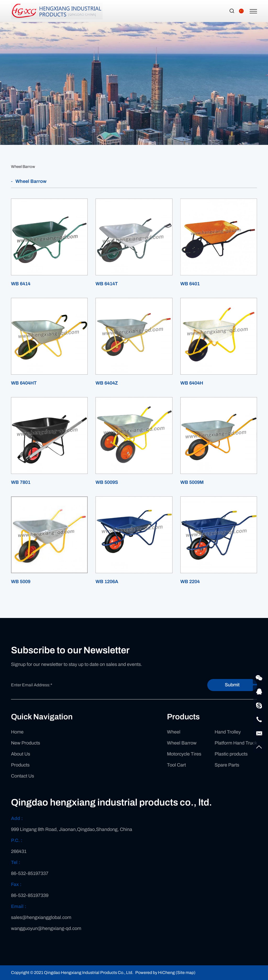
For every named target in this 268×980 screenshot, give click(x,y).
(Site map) (186, 973)
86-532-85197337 (30, 873)
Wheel (174, 732)
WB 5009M (192, 482)
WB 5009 (21, 582)
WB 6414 (21, 284)
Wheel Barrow (23, 167)
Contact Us (23, 776)
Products (20, 765)
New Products (26, 743)
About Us (21, 754)
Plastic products (231, 754)
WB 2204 (190, 582)
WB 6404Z (107, 383)
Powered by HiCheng (155, 973)
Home (17, 732)
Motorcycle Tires (184, 754)
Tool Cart (176, 765)
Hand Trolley (228, 732)
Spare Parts (227, 765)
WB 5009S (107, 482)
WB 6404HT (24, 383)
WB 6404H (192, 383)
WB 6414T (107, 284)
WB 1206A (107, 582)
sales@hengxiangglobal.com (41, 917)
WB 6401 (190, 284)
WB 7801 (21, 482)
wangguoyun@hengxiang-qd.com (46, 928)
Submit (232, 685)
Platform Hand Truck (236, 743)
